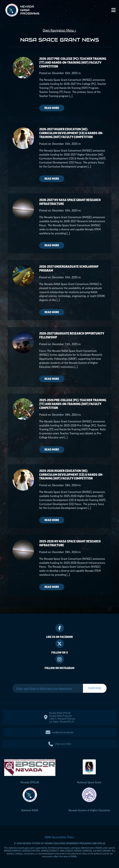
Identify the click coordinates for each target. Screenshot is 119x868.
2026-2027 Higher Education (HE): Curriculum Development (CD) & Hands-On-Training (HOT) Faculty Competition (71, 133)
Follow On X (60, 653)
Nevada (30, 782)
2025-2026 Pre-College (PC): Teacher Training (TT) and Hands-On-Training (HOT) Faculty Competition (73, 404)
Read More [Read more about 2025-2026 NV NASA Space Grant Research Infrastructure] (52, 587)
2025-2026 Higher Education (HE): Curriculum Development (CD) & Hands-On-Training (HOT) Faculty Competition (71, 475)
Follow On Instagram (60, 668)
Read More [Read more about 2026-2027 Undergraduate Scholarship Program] (52, 312)
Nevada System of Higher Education (89, 810)
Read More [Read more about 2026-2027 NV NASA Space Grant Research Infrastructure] (52, 245)
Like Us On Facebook (60, 637)
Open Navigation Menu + (60, 30)
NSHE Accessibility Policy (60, 837)
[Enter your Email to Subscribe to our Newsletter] (48, 689)
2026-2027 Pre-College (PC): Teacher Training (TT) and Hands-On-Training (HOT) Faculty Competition (73, 63)
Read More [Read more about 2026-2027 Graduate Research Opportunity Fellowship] (52, 379)
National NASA (30, 810)
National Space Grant (89, 782)
